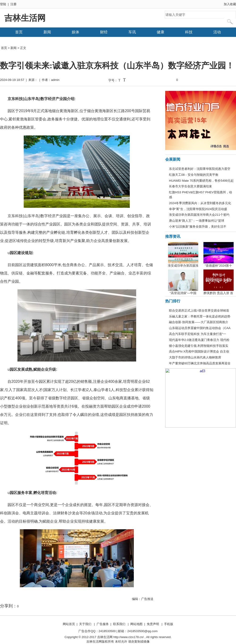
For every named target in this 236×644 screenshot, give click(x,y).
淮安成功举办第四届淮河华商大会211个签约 (199, 215)
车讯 (132, 32)
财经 (104, 32)
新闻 (47, 32)
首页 (19, 32)
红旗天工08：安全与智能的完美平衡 (194, 175)
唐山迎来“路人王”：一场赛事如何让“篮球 (197, 221)
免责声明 (153, 624)
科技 (189, 32)
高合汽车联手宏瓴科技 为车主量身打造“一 (198, 334)
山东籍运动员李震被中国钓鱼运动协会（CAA (200, 328)
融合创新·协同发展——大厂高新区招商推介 (199, 322)
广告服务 (103, 624)
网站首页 (69, 624)
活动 (217, 32)
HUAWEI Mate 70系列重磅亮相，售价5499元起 (201, 181)
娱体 (76, 32)
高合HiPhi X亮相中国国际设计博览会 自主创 (199, 351)
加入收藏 (230, 4)
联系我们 (119, 624)
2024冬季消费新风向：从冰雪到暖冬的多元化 (200, 203)
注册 (13, 4)
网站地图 (136, 624)
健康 (160, 32)
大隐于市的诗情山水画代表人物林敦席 (195, 357)
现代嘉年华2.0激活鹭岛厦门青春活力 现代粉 (199, 340)
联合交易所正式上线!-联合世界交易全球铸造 (199, 311)
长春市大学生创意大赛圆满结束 (190, 186)
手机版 (169, 624)
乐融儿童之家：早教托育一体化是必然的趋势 (200, 316)
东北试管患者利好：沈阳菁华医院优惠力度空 (200, 169)
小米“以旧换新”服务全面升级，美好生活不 (198, 227)
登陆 (3, 4)
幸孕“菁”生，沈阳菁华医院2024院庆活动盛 (198, 209)
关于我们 (85, 624)
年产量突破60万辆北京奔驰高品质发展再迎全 (200, 363)
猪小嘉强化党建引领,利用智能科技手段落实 (199, 346)
